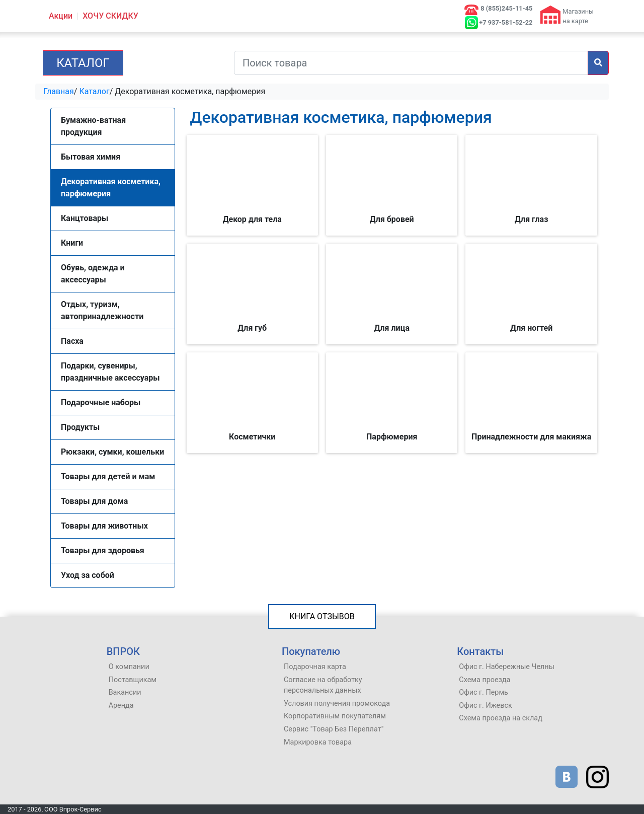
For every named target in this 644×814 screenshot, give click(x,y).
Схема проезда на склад (501, 718)
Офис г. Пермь (484, 692)
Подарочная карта (315, 667)
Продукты (80, 427)
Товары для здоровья (103, 550)
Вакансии (125, 692)
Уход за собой (88, 575)
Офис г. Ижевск (485, 706)
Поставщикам (133, 680)
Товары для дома (94, 501)
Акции (61, 16)
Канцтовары (85, 218)
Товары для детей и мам (108, 476)
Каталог (83, 63)
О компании (129, 667)
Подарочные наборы (101, 402)
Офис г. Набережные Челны (507, 667)
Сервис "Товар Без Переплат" (334, 729)
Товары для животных (104, 526)
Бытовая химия (91, 157)
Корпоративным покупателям (335, 716)
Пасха (72, 341)
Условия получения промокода (337, 704)
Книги (72, 243)
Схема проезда (485, 680)
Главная (59, 91)
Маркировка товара (318, 742)
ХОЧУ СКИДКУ (110, 16)
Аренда (121, 706)
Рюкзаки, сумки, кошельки (112, 452)
